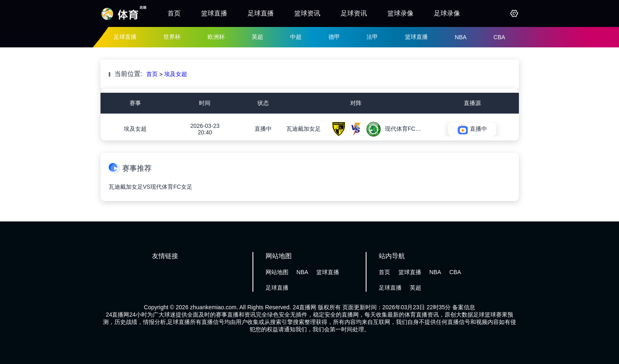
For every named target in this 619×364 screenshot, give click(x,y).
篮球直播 (214, 13)
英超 (257, 37)
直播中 (263, 129)
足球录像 (447, 13)
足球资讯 (354, 13)
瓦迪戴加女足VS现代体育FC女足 (151, 187)
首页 (174, 13)
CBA (499, 37)
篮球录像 (400, 13)
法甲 (372, 37)
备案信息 (464, 307)
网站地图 (277, 272)
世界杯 (172, 37)
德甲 (334, 37)
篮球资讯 (307, 13)
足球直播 (261, 13)
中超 (296, 37)
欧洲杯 (216, 37)
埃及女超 (176, 74)
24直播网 (304, 307)
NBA (461, 37)
